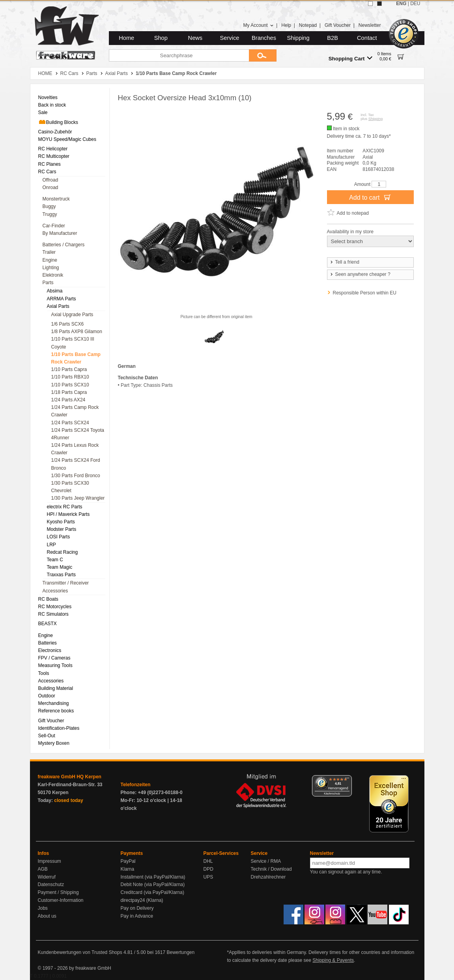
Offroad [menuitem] (50, 180)
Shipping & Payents (333, 960)
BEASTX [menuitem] (48, 624)
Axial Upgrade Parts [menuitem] (72, 315)
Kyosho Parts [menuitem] (61, 522)
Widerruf (47, 877)
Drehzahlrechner (268, 877)
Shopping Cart (350, 58)
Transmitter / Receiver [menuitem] (66, 583)
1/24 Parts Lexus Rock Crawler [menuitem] (75, 449)
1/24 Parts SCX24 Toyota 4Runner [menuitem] (78, 434)
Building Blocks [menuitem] (58, 122)
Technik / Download (271, 869)
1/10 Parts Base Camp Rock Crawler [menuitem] (76, 358)
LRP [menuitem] (51, 545)
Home (126, 38)
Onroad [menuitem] (50, 187)
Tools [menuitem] (44, 673)
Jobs (43, 908)
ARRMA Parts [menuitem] (62, 299)
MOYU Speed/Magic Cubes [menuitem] (67, 139)
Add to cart (370, 197)
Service (230, 38)
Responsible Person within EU (365, 293)
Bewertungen (180, 952)
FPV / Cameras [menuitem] (54, 658)
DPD (208, 869)
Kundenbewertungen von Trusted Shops (80, 952)
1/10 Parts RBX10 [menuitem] (70, 377)
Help (286, 25)
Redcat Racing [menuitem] (63, 552)
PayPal (128, 861)
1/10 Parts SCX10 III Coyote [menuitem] (73, 343)
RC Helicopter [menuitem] (53, 149)
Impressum (50, 861)
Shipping (298, 38)
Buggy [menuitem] (49, 206)
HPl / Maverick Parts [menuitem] (68, 514)
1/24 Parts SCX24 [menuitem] (70, 423)
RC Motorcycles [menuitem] (55, 607)
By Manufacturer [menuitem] (60, 233)
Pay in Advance (137, 916)
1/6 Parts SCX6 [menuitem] (68, 324)
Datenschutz (51, 884)
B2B (333, 38)
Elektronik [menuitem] (53, 275)
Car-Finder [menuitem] (54, 226)
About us (47, 916)
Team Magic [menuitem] (60, 567)
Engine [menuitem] (50, 260)
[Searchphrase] (179, 55)
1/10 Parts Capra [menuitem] (69, 369)
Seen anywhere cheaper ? (360, 274)
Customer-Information (61, 900)
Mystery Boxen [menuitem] (54, 743)
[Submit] (263, 55)
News (195, 38)
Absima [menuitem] (55, 291)
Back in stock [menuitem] (52, 105)
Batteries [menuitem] (48, 643)
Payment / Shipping (58, 892)
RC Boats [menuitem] (48, 599)
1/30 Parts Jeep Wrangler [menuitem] (78, 498)
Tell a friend (344, 262)
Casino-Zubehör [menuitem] (55, 132)
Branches (264, 38)
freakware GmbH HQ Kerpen (70, 777)
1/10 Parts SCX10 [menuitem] (70, 385)
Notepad (308, 25)
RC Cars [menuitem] (47, 172)
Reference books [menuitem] (56, 711)
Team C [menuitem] (55, 560)
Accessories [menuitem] (55, 591)
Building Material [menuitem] (56, 688)
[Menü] (347, 780)
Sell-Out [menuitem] (47, 736)
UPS (208, 877)
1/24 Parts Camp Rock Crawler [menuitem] (75, 411)
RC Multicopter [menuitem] (54, 156)
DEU (415, 4)
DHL (208, 861)
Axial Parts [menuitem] (58, 306)
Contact (367, 38)
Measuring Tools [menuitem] (55, 665)
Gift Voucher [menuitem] (51, 721)
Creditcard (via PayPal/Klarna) (152, 892)
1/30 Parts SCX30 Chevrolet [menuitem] (70, 487)
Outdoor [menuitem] (47, 696)
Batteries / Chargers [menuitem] (64, 245)
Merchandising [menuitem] (54, 703)
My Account (258, 25)
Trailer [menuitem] (49, 252)
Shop (161, 38)
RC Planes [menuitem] (50, 164)
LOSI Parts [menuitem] (59, 537)
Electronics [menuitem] (50, 650)
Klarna (128, 869)
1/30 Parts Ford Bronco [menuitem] (76, 476)
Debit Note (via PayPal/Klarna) (153, 884)
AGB (43, 869)
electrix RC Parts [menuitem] (65, 507)
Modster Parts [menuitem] (62, 529)
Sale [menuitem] (43, 112)
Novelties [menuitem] (48, 97)
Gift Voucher (338, 25)
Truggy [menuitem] (50, 214)
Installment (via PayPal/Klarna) (153, 877)
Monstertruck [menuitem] (56, 199)
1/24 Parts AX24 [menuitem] (68, 400)
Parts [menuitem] (48, 283)
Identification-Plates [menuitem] (59, 728)
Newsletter (370, 25)
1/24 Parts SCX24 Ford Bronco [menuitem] (76, 464)
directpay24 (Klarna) (142, 900)
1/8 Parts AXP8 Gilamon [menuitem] (77, 332)
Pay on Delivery (137, 908)
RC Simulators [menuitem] (53, 614)
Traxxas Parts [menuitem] (62, 575)
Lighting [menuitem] (51, 268)
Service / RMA (266, 861)
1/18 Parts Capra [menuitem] (69, 392)
